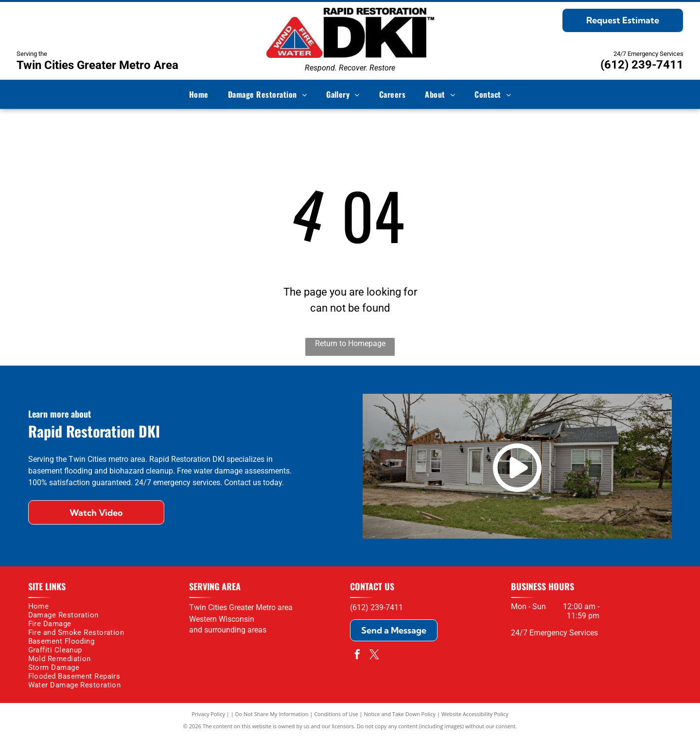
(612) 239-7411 (642, 65)
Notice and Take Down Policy (400, 714)
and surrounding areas (228, 630)
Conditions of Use (336, 714)
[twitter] (374, 656)
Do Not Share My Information (272, 714)
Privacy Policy (208, 714)
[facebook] (357, 656)
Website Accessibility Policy (475, 714)
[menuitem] (199, 94)
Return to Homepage (350, 343)
